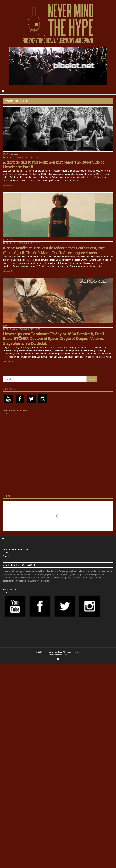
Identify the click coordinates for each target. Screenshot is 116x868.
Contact (7, 556)
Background (22, 157)
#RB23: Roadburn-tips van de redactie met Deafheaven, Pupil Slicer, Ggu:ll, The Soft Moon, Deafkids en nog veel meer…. (55, 250)
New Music (35, 329)
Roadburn (35, 157)
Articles (10, 157)
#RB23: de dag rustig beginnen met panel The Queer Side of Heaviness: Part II (53, 165)
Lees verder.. (9, 185)
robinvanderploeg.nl (58, 655)
